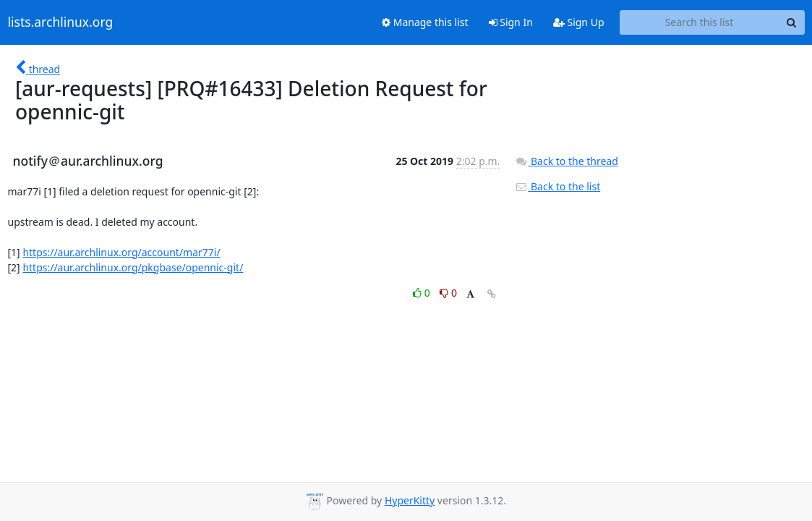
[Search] (792, 22)
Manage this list (425, 22)
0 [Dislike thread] (448, 293)
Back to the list (557, 186)
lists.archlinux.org (61, 22)
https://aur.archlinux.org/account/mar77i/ (121, 252)
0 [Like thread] (423, 293)
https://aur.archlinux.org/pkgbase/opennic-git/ (133, 267)
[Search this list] (700, 22)
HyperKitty (410, 500)
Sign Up (579, 22)
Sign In (511, 22)
